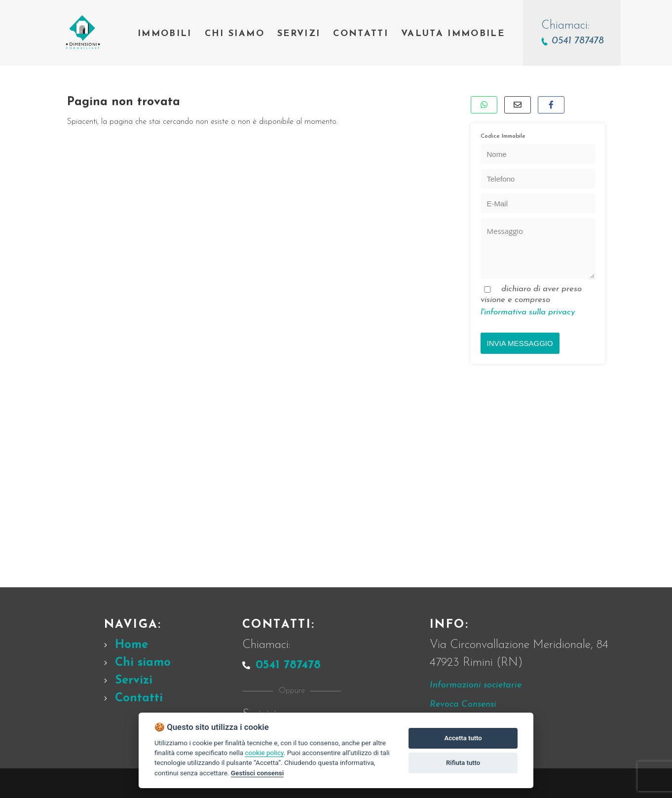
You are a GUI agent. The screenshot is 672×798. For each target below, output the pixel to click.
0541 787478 (281, 665)
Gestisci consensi (257, 773)
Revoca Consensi (463, 704)
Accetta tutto (463, 738)
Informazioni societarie (476, 685)
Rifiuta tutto (463, 763)
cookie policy (264, 753)
